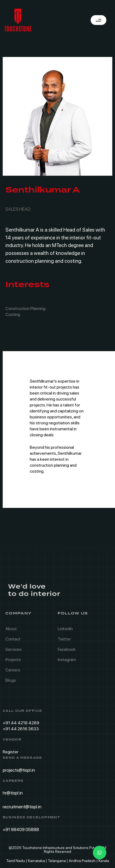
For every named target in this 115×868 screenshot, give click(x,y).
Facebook (67, 651)
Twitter (64, 641)
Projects (13, 662)
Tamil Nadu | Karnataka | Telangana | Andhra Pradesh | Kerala (58, 861)
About (11, 631)
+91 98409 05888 (21, 829)
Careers (13, 672)
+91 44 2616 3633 (21, 729)
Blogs (11, 682)
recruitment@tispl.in (22, 807)
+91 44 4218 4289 (21, 723)
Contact (13, 641)
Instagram (67, 662)
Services (14, 651)
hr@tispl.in (13, 793)
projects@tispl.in (19, 770)
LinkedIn (65, 631)
